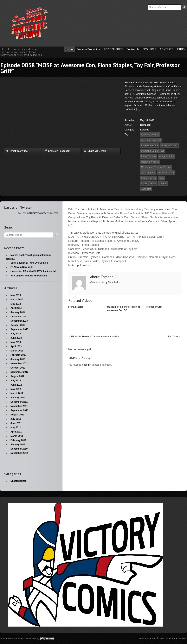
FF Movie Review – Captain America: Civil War (94, 337)
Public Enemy (149, 178)
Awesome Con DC (151, 140)
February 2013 (18, 355)
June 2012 (16, 385)
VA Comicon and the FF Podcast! (29, 276)
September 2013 (19, 329)
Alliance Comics (150, 135)
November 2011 (19, 406)
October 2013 (18, 325)
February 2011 (18, 440)
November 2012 (19, 363)
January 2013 (18, 359)
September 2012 (19, 372)
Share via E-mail (95, 151)
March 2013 (17, 351)
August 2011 (17, 415)
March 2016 (17, 300)
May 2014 (16, 304)
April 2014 (16, 308)
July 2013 (16, 334)
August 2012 (17, 376)
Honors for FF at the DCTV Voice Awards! (33, 271)
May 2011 (16, 427)
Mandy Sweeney (150, 162)
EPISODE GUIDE (114, 49)
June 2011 (16, 423)
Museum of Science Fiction (156, 167)
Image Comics (167, 156)
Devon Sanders (169, 146)
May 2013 (16, 342)
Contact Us (133, 49)
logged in (87, 365)
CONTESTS (167, 49)
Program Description (89, 49)
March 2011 (17, 436)
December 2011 (19, 402)
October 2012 (18, 368)
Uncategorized (19, 481)
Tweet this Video (17, 151)
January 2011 (18, 445)
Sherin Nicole (148, 184)
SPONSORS (149, 49)
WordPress (19, 639)
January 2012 (18, 398)
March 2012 (17, 393)
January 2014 (18, 312)
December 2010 (19, 449)
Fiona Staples (149, 156)
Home (69, 49)
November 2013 (19, 321)
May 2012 (16, 389)
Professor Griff (166, 173)
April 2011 (16, 432)
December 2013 (19, 317)
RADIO (181, 49)
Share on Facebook (57, 151)
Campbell (145, 125)
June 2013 (16, 338)
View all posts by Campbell (105, 282)
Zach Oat (146, 189)
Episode (145, 130)
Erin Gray (174, 337)
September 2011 (19, 410)
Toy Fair (163, 184)
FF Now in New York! (22, 267)
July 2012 (16, 381)
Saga (162, 178)
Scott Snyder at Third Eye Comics (29, 263)
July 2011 (16, 419)
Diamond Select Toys (153, 151)
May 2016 (16, 295)
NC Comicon (148, 173)
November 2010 (19, 453)
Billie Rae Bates (150, 146)
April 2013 (16, 346)
